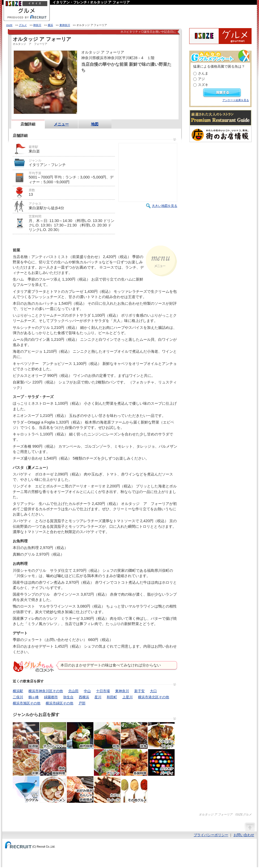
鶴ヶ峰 (34, 697)
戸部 (82, 703)
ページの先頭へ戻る (250, 827)
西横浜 (84, 697)
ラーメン (53, 790)
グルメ (23, 25)
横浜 (50, 25)
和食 (107, 735)
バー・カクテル (26, 790)
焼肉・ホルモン (53, 762)
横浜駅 (18, 691)
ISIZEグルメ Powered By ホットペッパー (220, 36)
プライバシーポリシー (211, 835)
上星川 (128, 697)
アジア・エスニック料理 (107, 762)
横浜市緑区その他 (59, 703)
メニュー (61, 124)
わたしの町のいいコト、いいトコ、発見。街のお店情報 (221, 134)
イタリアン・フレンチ (161, 735)
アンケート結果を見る (236, 100)
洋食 (134, 735)
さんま (203, 73)
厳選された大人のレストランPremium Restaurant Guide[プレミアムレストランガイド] (221, 118)
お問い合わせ (244, 835)
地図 (95, 124)
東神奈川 (65, 25)
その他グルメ (134, 790)
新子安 (139, 691)
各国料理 (134, 762)
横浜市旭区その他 (27, 703)
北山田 (73, 691)
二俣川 (18, 697)
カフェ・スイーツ (107, 790)
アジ (201, 79)
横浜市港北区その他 (154, 697)
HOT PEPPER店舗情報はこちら (129, 83)
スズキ (203, 85)
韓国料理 (80, 762)
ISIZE (9, 25)
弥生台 (68, 697)
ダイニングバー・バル (53, 735)
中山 (87, 691)
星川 (98, 697)
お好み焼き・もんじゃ (80, 790)
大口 (153, 691)
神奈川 (37, 25)
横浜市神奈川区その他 (46, 691)
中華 (26, 762)
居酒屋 (26, 735)
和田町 (112, 697)
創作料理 (80, 735)
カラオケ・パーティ (161, 762)
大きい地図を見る (165, 206)
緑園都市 (51, 697)
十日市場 (103, 691)
